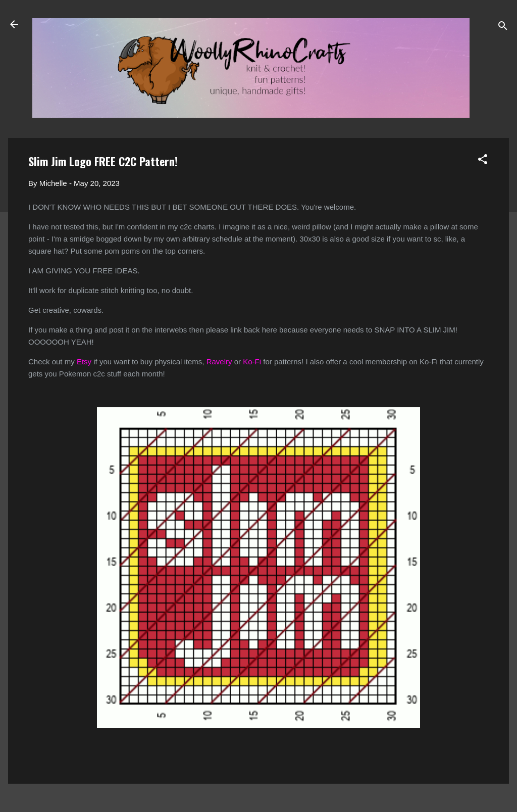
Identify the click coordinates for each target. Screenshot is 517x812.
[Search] (503, 28)
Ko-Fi (252, 362)
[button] (483, 161)
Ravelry (219, 362)
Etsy (84, 362)
